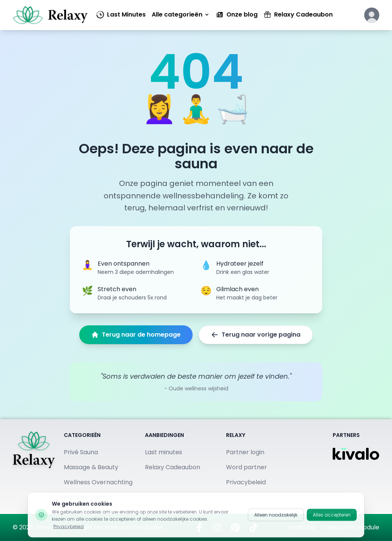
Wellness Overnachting (98, 482)
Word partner (247, 467)
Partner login (245, 452)
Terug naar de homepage (136, 335)
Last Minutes (121, 14)
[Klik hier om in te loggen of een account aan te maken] (372, 15)
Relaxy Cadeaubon (298, 14)
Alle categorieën (181, 14)
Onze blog (237, 14)
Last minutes (164, 452)
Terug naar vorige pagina (256, 335)
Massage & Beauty (91, 467)
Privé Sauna (81, 452)
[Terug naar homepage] (34, 467)
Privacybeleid (246, 482)
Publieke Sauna (86, 497)
